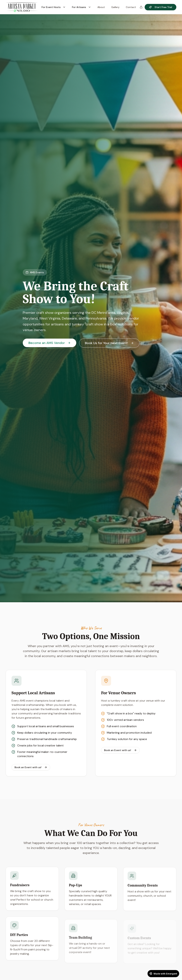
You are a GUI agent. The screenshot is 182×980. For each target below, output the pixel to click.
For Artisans (81, 7)
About (101, 7)
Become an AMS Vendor (49, 343)
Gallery (115, 7)
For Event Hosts (54, 7)
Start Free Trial (160, 7)
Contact (131, 7)
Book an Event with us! (31, 767)
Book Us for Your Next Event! (109, 343)
